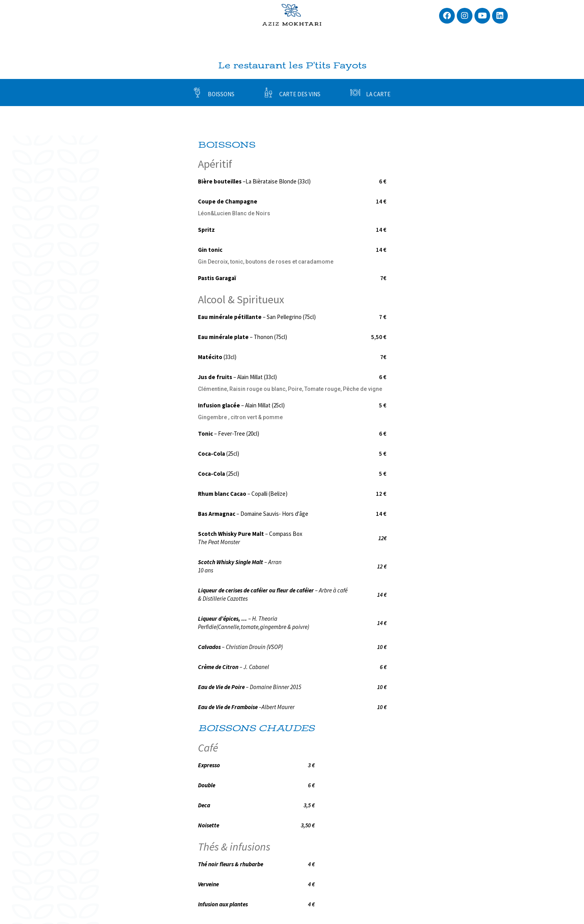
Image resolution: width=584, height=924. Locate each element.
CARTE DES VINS (300, 94)
